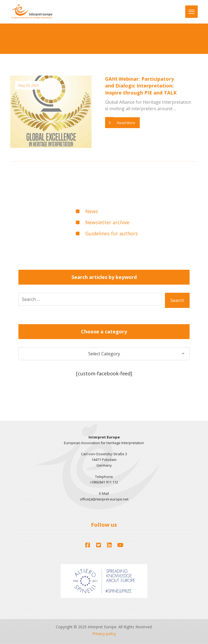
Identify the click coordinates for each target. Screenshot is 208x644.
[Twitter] (99, 545)
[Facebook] (88, 545)
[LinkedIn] (109, 545)
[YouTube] (120, 545)
